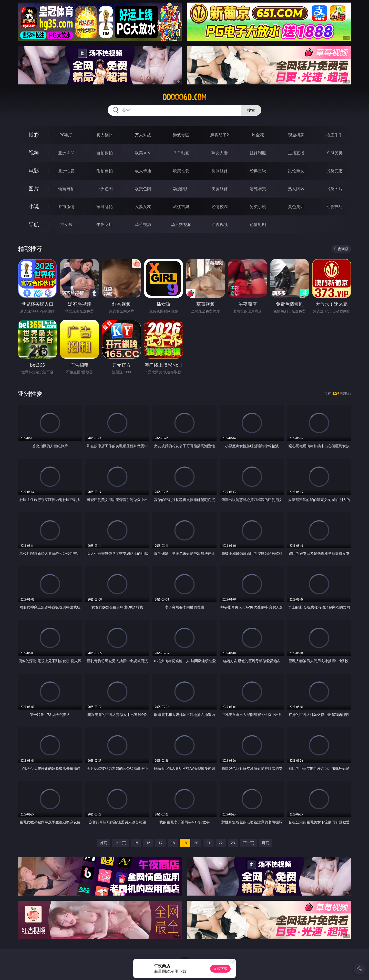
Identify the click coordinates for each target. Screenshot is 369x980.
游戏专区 (181, 135)
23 (233, 843)
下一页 (249, 843)
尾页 (265, 843)
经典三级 (258, 171)
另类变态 (334, 171)
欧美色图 (143, 189)
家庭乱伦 (105, 206)
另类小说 (258, 206)
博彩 (34, 135)
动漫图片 (181, 189)
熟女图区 (296, 189)
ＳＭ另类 (334, 153)
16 (148, 843)
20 (196, 843)
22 (221, 843)
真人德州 (105, 135)
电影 (34, 171)
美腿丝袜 (220, 189)
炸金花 (258, 135)
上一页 (120, 843)
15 (136, 843)
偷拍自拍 (105, 171)
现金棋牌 (296, 135)
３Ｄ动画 (181, 153)
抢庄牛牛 (334, 135)
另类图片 (334, 189)
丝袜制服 (258, 153)
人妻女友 (143, 206)
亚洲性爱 (66, 171)
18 (173, 843)
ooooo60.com (184, 97)
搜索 (251, 110)
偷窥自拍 (66, 189)
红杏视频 (220, 224)
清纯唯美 (258, 189)
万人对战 (143, 135)
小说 (34, 206)
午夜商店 (105, 224)
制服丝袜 (220, 171)
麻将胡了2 (219, 135)
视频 (34, 153)
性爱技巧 (334, 206)
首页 (104, 843)
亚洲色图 (105, 189)
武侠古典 (181, 206)
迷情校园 (220, 206)
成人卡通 (143, 171)
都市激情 (66, 206)
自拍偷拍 (105, 153)
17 (160, 843)
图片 (34, 188)
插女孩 (66, 224)
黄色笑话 (296, 206)
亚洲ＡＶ (66, 153)
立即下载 (220, 969)
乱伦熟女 (296, 171)
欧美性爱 (181, 171)
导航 (34, 224)
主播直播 (296, 153)
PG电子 (66, 135)
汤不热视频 (181, 224)
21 (209, 843)
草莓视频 (143, 224)
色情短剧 (258, 224)
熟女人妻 (220, 153)
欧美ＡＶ (143, 153)
